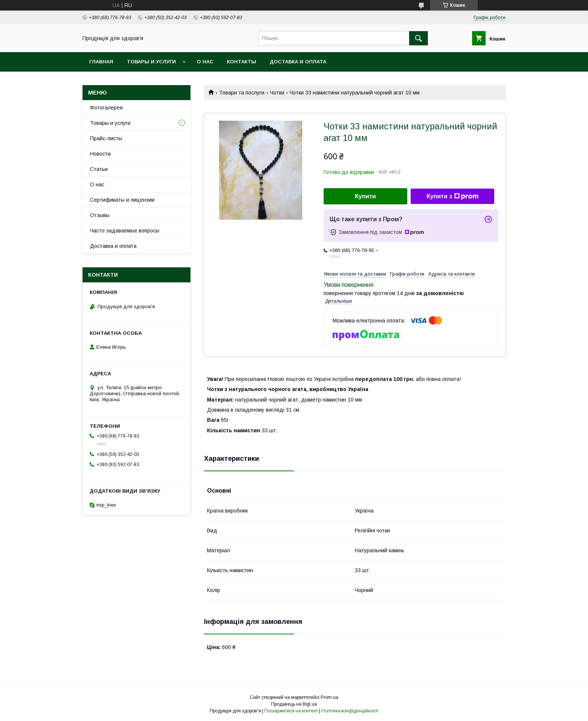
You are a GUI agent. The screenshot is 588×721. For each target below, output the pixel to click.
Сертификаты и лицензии (122, 200)
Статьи (99, 169)
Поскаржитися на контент (291, 711)
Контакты (241, 62)
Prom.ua (329, 697)
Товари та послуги (242, 93)
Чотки (277, 93)
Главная (101, 62)
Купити (366, 196)
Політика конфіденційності (350, 711)
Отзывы (100, 215)
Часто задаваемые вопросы (125, 231)
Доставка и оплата (298, 62)
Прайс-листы (106, 138)
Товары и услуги (151, 62)
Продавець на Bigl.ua (294, 704)
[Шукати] (418, 38)
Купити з (452, 196)
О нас (205, 62)
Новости (100, 154)
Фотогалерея (106, 108)
